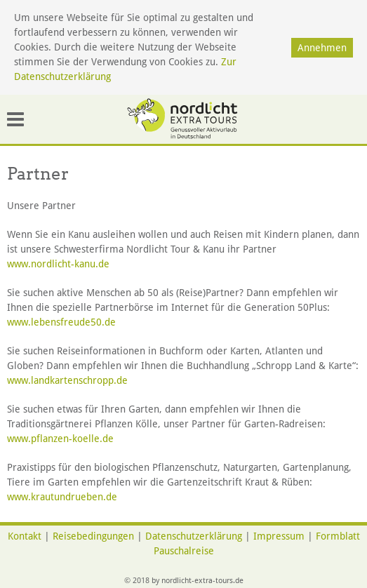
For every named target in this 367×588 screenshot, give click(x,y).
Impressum (279, 536)
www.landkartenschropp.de (67, 380)
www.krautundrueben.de (62, 497)
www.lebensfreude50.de (61, 322)
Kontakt (25, 536)
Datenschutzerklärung (194, 536)
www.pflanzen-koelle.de (65, 439)
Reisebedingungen (93, 536)
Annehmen (322, 48)
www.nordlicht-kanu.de (58, 264)
